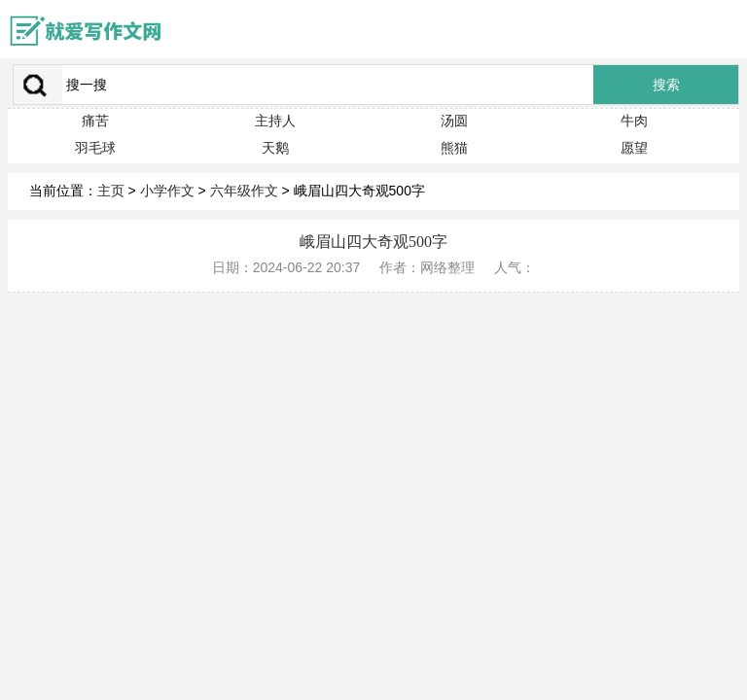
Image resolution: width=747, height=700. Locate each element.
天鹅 (275, 148)
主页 (111, 191)
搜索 (666, 85)
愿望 (634, 148)
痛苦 (95, 121)
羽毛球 (95, 148)
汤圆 (454, 121)
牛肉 (634, 121)
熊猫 (454, 148)
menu (723, 29)
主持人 (275, 121)
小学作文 (167, 191)
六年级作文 (244, 191)
